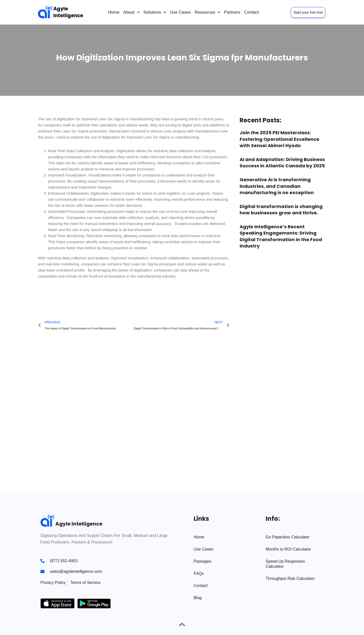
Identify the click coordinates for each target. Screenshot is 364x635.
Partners (232, 12)
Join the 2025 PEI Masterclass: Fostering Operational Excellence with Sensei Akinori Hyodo (279, 139)
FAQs (199, 573)
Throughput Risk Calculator (290, 579)
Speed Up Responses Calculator (285, 564)
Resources (207, 12)
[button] (44, 298)
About (131, 12)
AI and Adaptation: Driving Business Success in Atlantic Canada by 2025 (282, 163)
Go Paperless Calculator (288, 537)
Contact (252, 12)
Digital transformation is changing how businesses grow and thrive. (281, 210)
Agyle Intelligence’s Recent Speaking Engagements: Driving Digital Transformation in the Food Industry (281, 236)
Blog (198, 598)
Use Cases (180, 12)
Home (114, 12)
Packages (202, 561)
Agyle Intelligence (68, 12)
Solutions (155, 12)
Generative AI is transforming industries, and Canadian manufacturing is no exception (277, 186)
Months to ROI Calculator (288, 549)
